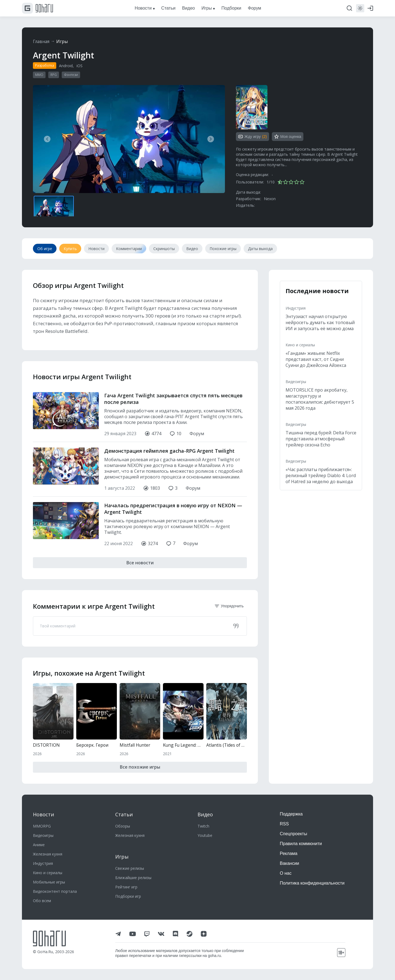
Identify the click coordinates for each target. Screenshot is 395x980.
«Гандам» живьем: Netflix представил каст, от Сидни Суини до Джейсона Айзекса (316, 359)
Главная (42, 41)
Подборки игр (128, 896)
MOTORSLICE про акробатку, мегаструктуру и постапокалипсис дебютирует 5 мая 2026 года (320, 399)
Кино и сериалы (300, 345)
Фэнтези (71, 75)
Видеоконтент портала (55, 891)
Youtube (205, 835)
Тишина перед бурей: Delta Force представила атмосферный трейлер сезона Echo (321, 439)
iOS (80, 66)
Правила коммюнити (301, 844)
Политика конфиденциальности (312, 883)
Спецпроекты (294, 834)
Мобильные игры (49, 882)
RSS (284, 824)
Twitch (203, 826)
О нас (286, 873)
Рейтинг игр (126, 887)
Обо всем (42, 901)
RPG (54, 75)
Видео (205, 814)
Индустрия (296, 308)
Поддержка (291, 814)
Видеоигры (296, 382)
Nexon (270, 199)
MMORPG (42, 826)
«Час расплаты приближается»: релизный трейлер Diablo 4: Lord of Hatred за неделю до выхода (321, 475)
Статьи (124, 814)
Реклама (289, 853)
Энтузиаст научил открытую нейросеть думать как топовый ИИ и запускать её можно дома (320, 322)
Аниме (39, 845)
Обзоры (123, 826)
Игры (63, 41)
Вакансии (290, 863)
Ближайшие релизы (133, 878)
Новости (43, 814)
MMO (39, 75)
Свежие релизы (130, 868)
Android (66, 66)
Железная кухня (48, 854)
